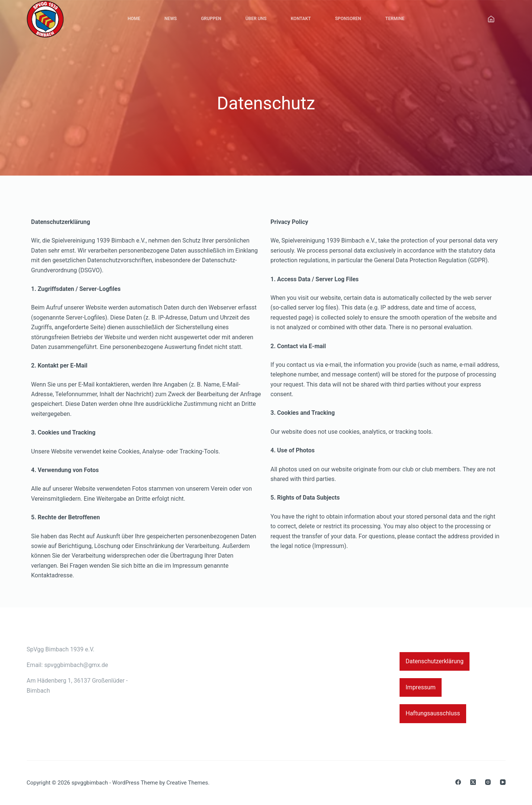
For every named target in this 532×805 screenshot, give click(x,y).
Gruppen (211, 19)
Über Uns (256, 19)
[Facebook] (458, 782)
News (171, 19)
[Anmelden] (491, 19)
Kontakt (301, 19)
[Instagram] (488, 782)
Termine (395, 19)
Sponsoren (348, 19)
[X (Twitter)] (473, 782)
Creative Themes (187, 783)
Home (134, 19)
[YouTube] (503, 782)
